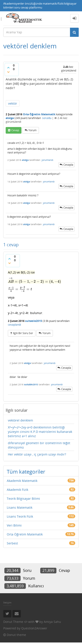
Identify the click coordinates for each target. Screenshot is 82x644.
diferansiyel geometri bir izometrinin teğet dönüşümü (39, 445)
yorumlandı (47, 160)
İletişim (7, 602)
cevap (15, 130)
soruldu (47, 118)
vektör (13, 103)
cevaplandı (14, 325)
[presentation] (35, 281)
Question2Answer (34, 628)
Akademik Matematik (22, 481)
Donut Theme (13, 622)
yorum (32, 130)
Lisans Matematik (20, 507)
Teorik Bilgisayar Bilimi (23, 499)
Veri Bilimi (14, 525)
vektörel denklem (20, 420)
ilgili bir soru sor (23, 333)
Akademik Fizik (17, 490)
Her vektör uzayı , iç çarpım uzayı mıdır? (37, 454)
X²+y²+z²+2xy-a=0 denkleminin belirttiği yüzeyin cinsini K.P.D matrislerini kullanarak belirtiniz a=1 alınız (40, 432)
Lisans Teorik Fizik (20, 516)
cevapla (68, 165)
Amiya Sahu (52, 622)
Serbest (12, 543)
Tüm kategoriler (26, 472)
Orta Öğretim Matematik (39, 114)
